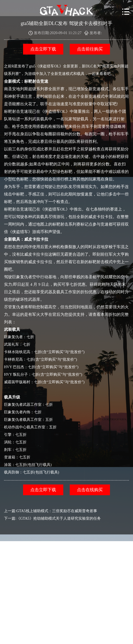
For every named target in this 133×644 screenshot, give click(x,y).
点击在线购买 (90, 490)
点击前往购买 (90, 49)
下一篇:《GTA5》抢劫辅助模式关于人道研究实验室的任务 (52, 518)
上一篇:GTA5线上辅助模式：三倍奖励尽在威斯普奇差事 (51, 511)
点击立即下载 (43, 49)
